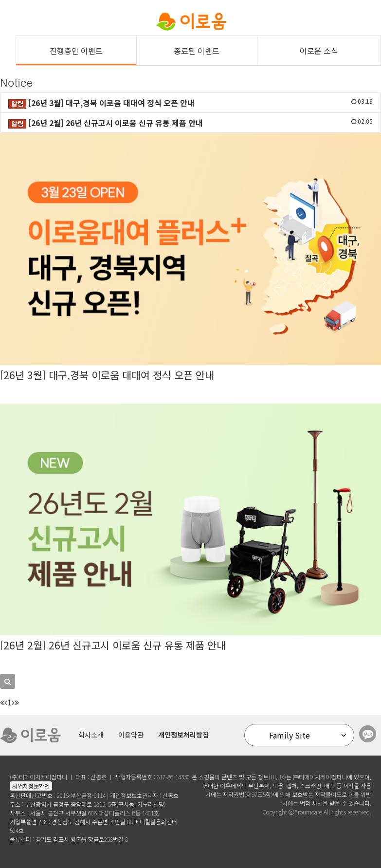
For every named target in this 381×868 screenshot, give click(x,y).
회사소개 (91, 735)
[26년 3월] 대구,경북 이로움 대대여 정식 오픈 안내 (107, 375)
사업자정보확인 (31, 786)
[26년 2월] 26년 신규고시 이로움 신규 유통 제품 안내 (113, 645)
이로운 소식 (319, 51)
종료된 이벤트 (197, 51)
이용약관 (131, 735)
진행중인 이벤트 (76, 51)
